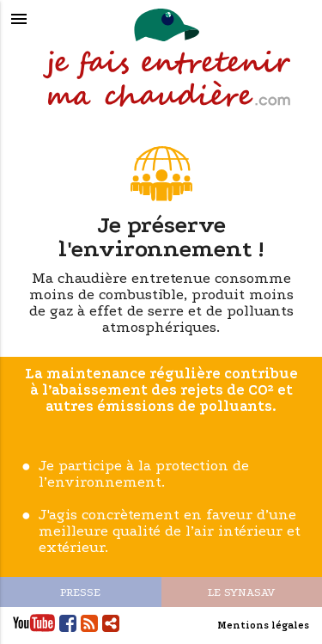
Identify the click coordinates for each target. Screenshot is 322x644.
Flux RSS (89, 623)
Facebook (68, 623)
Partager (111, 623)
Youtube (34, 623)
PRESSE (80, 592)
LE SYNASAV (241, 592)
